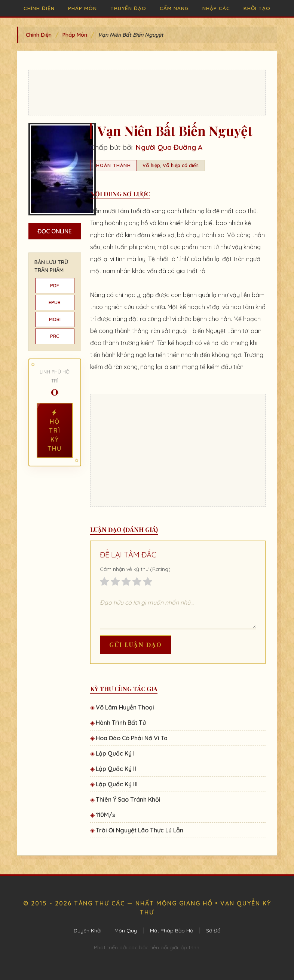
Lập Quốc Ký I (115, 753)
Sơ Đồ (213, 931)
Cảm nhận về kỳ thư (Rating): (136, 569)
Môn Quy (126, 931)
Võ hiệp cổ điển (181, 165)
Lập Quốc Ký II (116, 769)
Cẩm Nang (174, 8)
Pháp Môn (82, 8)
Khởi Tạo (257, 8)
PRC (55, 336)
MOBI (55, 319)
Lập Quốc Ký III (117, 784)
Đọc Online (55, 231)
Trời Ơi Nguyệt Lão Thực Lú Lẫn (140, 830)
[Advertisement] (147, 93)
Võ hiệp (151, 165)
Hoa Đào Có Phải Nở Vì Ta (132, 738)
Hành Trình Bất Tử (121, 723)
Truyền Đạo (128, 8)
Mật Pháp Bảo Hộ (171, 931)
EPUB (55, 302)
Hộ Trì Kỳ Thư (55, 430)
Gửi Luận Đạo (136, 645)
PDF (55, 285)
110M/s (105, 815)
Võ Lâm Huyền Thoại (125, 707)
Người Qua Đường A (169, 147)
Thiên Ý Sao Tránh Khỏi (128, 799)
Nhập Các (216, 8)
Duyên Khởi (88, 931)
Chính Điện (39, 8)
